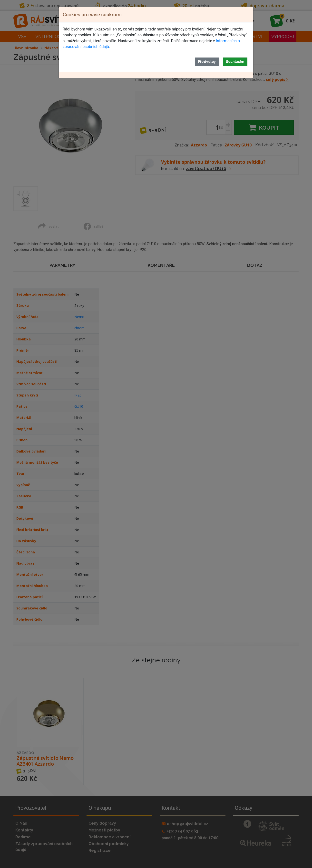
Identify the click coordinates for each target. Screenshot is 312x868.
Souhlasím (235, 62)
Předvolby (207, 62)
